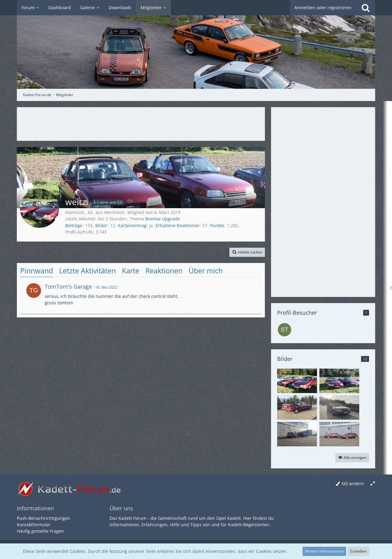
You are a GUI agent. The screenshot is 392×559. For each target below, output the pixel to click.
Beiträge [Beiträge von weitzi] (74, 225)
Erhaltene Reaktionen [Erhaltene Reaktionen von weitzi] (178, 225)
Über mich (206, 271)
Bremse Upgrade (162, 219)
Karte (131, 271)
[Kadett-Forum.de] (196, 44)
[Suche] (366, 8)
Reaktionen (164, 271)
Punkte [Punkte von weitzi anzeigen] (217, 225)
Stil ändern (353, 484)
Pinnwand (37, 271)
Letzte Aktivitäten (87, 271)
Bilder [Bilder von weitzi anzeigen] (101, 225)
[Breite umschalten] (373, 484)
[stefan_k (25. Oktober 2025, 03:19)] (285, 330)
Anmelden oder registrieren (323, 8)
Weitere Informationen (324, 551)
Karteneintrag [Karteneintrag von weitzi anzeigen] (132, 225)
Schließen (358, 551)
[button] (247, 252)
